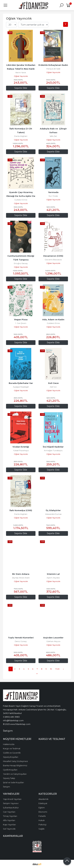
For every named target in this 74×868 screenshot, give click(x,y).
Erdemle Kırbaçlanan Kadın (53, 65)
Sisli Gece (53, 383)
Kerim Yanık (21, 72)
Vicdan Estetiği (21, 447)
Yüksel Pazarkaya (21, 450)
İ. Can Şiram (21, 323)
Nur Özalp (53, 196)
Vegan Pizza (21, 320)
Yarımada (53, 192)
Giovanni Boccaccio (53, 260)
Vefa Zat (53, 136)
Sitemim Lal (53, 574)
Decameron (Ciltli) (53, 256)
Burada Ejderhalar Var (21, 383)
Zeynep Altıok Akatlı (21, 578)
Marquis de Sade (53, 69)
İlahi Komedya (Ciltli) (21, 510)
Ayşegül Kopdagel (21, 387)
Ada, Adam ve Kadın (53, 320)
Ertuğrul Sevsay (21, 263)
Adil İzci (53, 387)
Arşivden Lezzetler (53, 638)
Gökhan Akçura (53, 641)
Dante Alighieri (21, 136)
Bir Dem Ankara (21, 574)
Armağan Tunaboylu (53, 450)
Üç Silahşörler (53, 510)
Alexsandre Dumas (53, 514)
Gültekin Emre (21, 200)
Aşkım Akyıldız (53, 578)
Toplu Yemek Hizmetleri (21, 638)
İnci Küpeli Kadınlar (53, 447)
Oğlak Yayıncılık (21, 76)
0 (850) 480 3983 (11, 717)
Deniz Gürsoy (21, 641)
